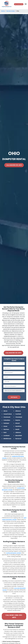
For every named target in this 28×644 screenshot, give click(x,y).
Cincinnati (7, 417)
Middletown (7, 439)
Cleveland (19, 417)
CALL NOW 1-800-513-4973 (14, 616)
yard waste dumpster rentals (14, 519)
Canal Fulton (8, 414)
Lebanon (18, 432)
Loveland (6, 436)
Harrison (6, 429)
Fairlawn (6, 423)
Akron (5, 411)
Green (5, 426)
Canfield (18, 414)
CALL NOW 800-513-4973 (14, 165)
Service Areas (11, 11)
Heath (17, 429)
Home (3, 11)
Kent (5, 432)
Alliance (18, 411)
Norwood (18, 439)
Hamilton (18, 426)
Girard (17, 423)
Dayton (18, 420)
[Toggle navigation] (26, 4)
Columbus (7, 420)
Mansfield (19, 436)
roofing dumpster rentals (13, 553)
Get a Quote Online (19, 4)
